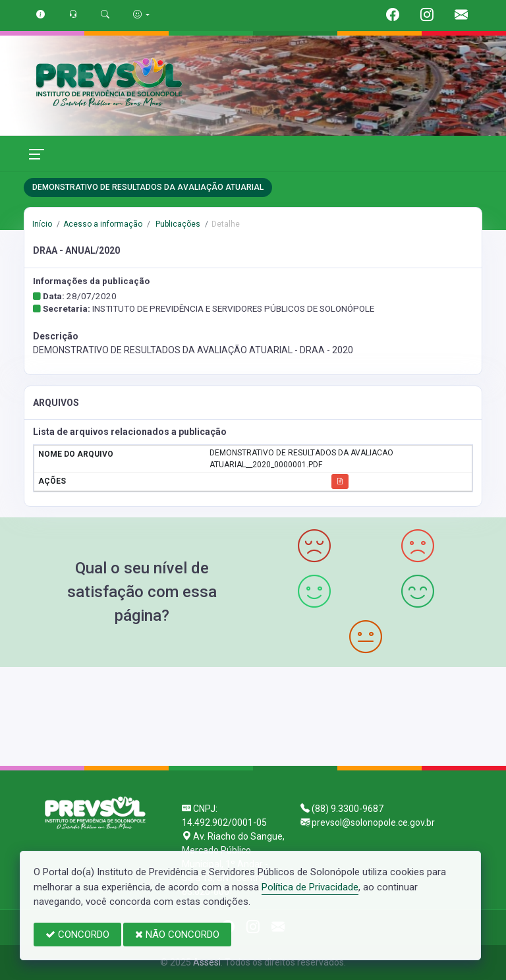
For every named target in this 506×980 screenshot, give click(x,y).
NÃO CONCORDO (177, 935)
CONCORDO (77, 935)
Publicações (177, 224)
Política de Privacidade (310, 887)
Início (42, 224)
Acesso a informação (103, 224)
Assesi (207, 962)
